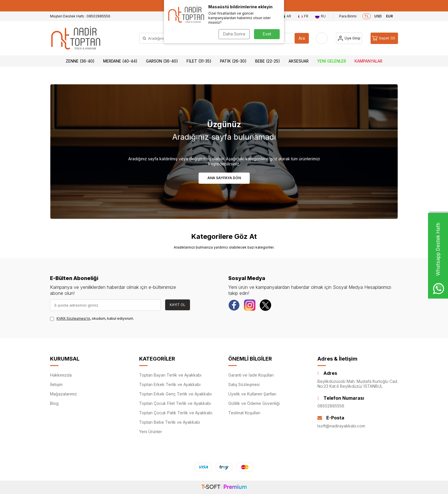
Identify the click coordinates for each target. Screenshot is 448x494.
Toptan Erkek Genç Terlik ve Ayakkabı (175, 394)
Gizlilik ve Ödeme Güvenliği (254, 403)
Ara (302, 38)
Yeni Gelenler (332, 61)
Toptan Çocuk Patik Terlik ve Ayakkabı (176, 413)
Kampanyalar (368, 61)
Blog (54, 403)
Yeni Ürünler (151, 432)
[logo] (76, 38)
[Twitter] (265, 305)
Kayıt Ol (178, 305)
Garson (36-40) (162, 61)
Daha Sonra (234, 34)
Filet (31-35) (199, 61)
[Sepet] (384, 38)
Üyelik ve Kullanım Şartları (252, 394)
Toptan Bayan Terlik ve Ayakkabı (170, 375)
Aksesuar (299, 61)
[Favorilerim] (322, 38)
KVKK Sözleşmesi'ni (73, 318)
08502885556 (331, 406)
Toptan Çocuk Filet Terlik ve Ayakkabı (175, 403)
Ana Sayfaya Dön (224, 178)
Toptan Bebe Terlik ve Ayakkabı (170, 422)
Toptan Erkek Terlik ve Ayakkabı (170, 384)
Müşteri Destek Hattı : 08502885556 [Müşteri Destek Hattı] (80, 16)
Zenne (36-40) (80, 61)
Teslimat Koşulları (244, 413)
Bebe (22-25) (268, 61)
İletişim (56, 384)
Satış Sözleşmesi (244, 384)
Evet (267, 34)
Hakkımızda (61, 375)
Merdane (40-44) (120, 61)
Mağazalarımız (63, 394)
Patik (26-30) (233, 61)
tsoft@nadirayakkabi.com (341, 426)
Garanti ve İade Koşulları (251, 375)
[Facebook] (234, 305)
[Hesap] (349, 38)
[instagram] (250, 305)
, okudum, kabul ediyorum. (92, 319)
